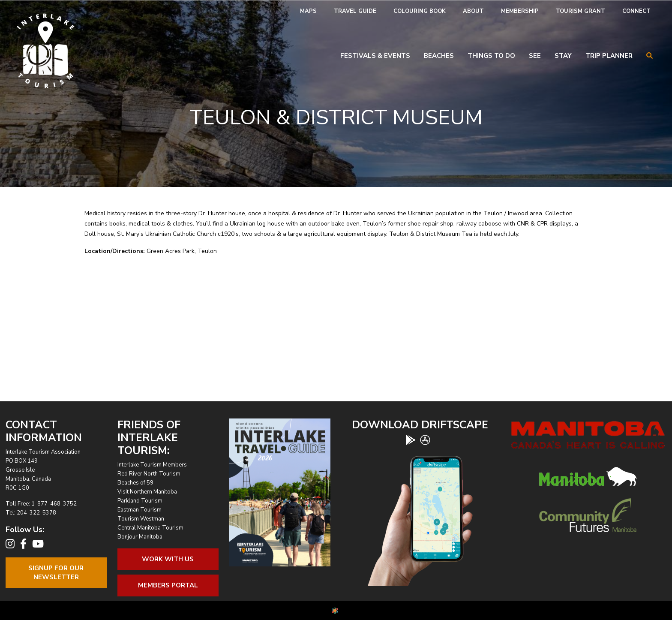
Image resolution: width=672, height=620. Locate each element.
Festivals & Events (375, 56)
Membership (520, 11)
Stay (563, 56)
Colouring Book (420, 11)
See (535, 56)
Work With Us (168, 559)
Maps (308, 11)
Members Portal (168, 585)
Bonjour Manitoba (140, 537)
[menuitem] (308, 11)
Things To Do (491, 56)
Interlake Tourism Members (152, 465)
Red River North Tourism (149, 474)
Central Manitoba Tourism (150, 528)
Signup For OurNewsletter (56, 573)
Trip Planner (609, 56)
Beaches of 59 (135, 483)
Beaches (439, 56)
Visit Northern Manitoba (147, 492)
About (473, 11)
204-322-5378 (36, 513)
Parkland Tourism (140, 501)
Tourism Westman (141, 519)
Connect (636, 11)
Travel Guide (355, 11)
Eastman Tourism (139, 510)
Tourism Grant (580, 11)
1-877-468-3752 (54, 504)
